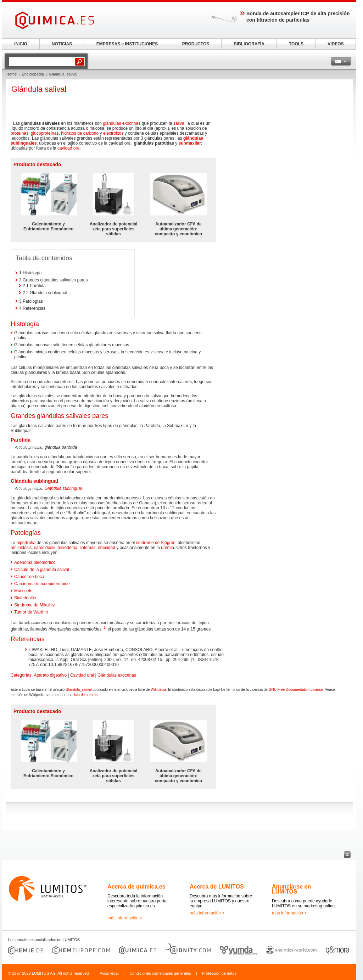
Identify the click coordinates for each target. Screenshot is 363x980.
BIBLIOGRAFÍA (249, 44)
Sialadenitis (25, 598)
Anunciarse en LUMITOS (291, 889)
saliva (179, 123)
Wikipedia (158, 690)
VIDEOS (336, 44)
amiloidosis (21, 548)
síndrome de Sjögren (156, 543)
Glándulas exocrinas (117, 675)
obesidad (107, 548)
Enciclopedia (33, 74)
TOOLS (296, 44)
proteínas (19, 133)
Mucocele (23, 591)
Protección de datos (219, 973)
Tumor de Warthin (31, 612)
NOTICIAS (62, 44)
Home (12, 74)
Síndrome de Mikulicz (35, 605)
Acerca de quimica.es (136, 887)
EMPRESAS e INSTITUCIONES (127, 44)
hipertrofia (26, 543)
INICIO (21, 44)
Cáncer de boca (29, 577)
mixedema (68, 548)
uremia (167, 548)
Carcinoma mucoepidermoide (42, 584)
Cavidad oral (82, 675)
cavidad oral (69, 148)
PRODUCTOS (196, 44)
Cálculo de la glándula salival (42, 570)
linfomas (88, 548)
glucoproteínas (45, 133)
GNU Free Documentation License (296, 690)
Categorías (21, 675)
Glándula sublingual (63, 488)
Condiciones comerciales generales (160, 973)
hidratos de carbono (80, 133)
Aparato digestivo (50, 675)
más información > (125, 918)
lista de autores (85, 695)
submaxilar (190, 143)
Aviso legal (109, 973)
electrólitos (113, 133)
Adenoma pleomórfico (35, 562)
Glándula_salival (79, 690)
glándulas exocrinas (122, 123)
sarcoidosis (45, 548)
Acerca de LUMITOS (217, 887)
